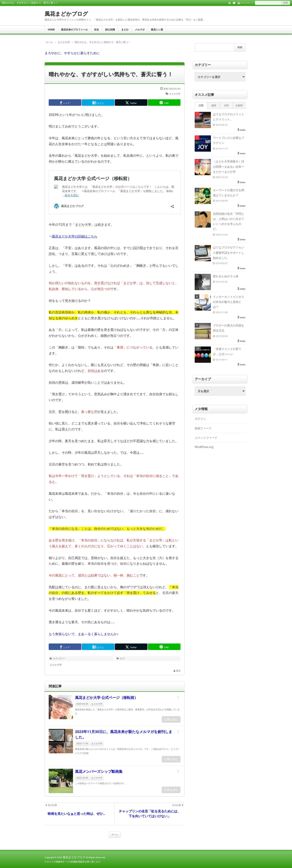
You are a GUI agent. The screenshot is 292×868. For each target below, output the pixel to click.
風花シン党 (157, 30)
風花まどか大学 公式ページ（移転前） (106, 698)
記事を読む (171, 719)
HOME (51, 30)
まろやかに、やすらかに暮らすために (72, 53)
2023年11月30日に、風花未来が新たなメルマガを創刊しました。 (124, 734)
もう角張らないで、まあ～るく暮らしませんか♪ (84, 634)
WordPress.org (204, 447)
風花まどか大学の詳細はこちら (75, 236)
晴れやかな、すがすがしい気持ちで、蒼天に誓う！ (111, 74)
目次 (97, 30)
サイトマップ (247, 3)
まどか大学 (175, 94)
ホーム (115, 835)
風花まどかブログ (66, 14)
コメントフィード (206, 438)
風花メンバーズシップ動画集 (99, 771)
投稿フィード (203, 428)
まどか (125, 30)
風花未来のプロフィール (74, 30)
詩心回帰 (110, 30)
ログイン (200, 419)
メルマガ (140, 30)
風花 (178, 671)
